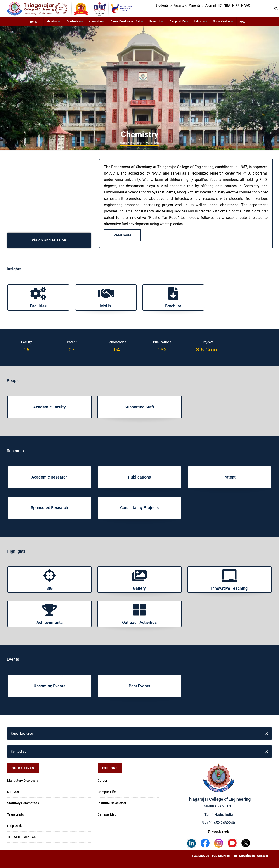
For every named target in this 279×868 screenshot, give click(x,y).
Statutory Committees (23, 803)
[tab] (139, 734)
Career (103, 781)
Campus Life (177, 21)
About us (52, 21)
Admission (95, 21)
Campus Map (107, 814)
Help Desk (14, 826)
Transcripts (15, 814)
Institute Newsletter (112, 803)
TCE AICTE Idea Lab (21, 837)
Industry (199, 21)
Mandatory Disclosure (23, 781)
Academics (73, 21)
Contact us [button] (19, 752)
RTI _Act (13, 792)
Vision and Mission (49, 240)
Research (155, 21)
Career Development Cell (126, 21)
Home (34, 22)
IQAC (242, 22)
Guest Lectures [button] (22, 734)
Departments (137, 143)
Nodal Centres (222, 21)
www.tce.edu (219, 831)
